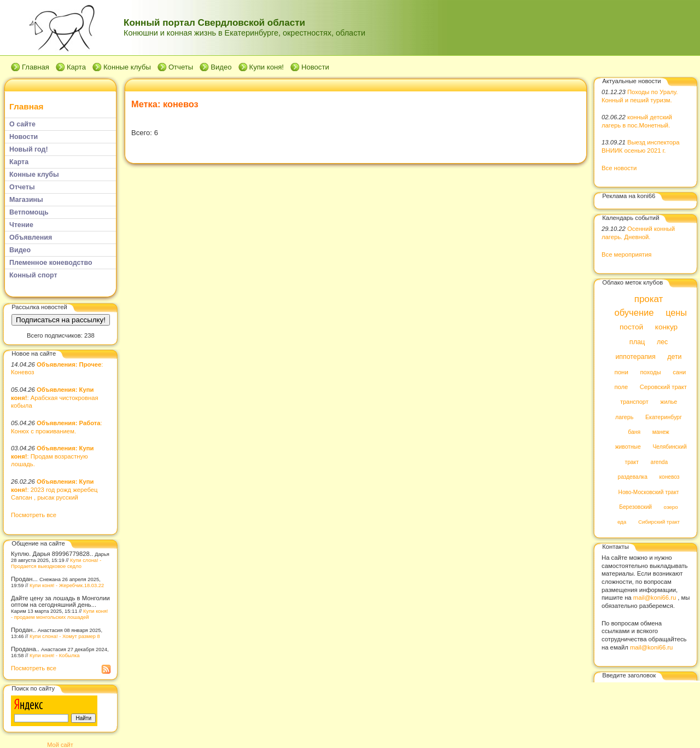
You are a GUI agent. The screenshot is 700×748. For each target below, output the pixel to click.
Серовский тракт (663, 387)
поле (621, 387)
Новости (315, 67)
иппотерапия (635, 357)
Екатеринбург (664, 417)
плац (637, 342)
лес (662, 342)
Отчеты (181, 67)
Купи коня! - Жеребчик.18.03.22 (67, 585)
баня (634, 432)
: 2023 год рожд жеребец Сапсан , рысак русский (54, 489)
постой (631, 327)
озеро (671, 507)
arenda (660, 462)
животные (628, 447)
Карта (76, 67)
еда (622, 522)
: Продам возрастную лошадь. (52, 456)
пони (621, 372)
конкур (666, 327)
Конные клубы (127, 67)
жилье (669, 402)
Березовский (635, 507)
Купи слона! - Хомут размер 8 (65, 636)
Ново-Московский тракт (649, 492)
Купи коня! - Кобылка (55, 655)
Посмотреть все (34, 515)
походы (650, 372)
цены (676, 312)
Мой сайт (60, 745)
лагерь (624, 417)
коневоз (670, 477)
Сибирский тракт (659, 522)
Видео (221, 67)
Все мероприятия (626, 254)
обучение (634, 313)
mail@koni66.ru (655, 598)
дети (674, 357)
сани (679, 372)
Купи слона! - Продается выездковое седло (56, 563)
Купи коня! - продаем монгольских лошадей (59, 614)
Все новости (619, 168)
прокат (649, 299)
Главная (36, 67)
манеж (661, 432)
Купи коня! (267, 67)
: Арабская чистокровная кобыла (55, 398)
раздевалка (633, 477)
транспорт (634, 402)
